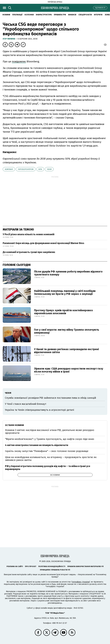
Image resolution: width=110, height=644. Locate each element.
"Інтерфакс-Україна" (81, 582)
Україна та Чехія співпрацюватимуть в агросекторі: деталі (39, 410)
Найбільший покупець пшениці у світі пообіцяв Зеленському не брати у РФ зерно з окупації (65, 292)
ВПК (40, 169)
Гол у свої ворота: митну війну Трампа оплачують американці (67, 331)
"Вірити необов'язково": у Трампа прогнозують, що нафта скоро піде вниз (50, 439)
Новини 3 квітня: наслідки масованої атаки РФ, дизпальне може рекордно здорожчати (50, 432)
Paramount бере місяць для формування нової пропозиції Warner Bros (43, 243)
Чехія (49, 169)
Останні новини (14, 425)
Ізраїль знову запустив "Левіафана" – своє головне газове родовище (47, 451)
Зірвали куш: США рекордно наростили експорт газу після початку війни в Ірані (69, 370)
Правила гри (60, 15)
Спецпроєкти (85, 15)
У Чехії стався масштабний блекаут (26, 404)
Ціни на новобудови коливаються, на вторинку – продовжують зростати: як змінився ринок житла (51, 459)
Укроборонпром (26, 169)
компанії (9, 169)
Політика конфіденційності (52, 566)
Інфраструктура (44, 15)
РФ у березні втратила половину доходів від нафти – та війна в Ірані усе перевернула (48, 468)
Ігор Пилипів (9, 39)
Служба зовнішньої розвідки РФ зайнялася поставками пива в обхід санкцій (50, 398)
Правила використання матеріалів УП (85, 566)
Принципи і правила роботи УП (55, 570)
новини (6, 15)
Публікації (17, 15)
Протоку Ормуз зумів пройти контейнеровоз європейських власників (63, 312)
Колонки (29, 15)
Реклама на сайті (15, 566)
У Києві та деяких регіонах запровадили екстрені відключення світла (66, 351)
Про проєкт (31, 566)
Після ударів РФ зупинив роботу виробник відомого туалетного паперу (68, 273)
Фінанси (72, 15)
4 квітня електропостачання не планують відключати (37, 445)
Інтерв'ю (98, 15)
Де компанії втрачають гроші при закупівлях (29, 252)
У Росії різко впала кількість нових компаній (29, 234)
